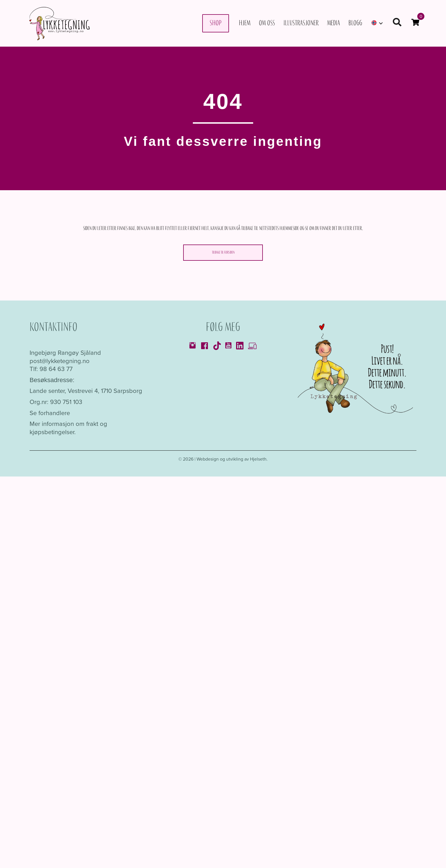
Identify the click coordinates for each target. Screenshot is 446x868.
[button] (381, 23)
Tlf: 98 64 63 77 (51, 369)
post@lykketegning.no (60, 361)
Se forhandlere (50, 413)
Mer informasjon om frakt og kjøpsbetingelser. (68, 428)
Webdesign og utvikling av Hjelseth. (232, 459)
